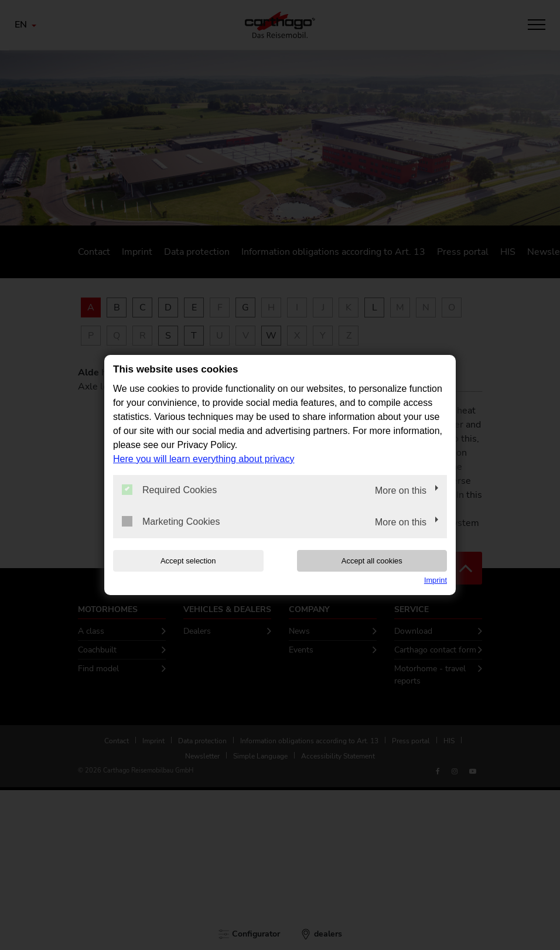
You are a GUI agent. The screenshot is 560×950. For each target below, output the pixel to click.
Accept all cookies (372, 561)
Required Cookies (169, 490)
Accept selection (188, 561)
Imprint (436, 580)
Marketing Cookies (171, 521)
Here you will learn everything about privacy (204, 459)
